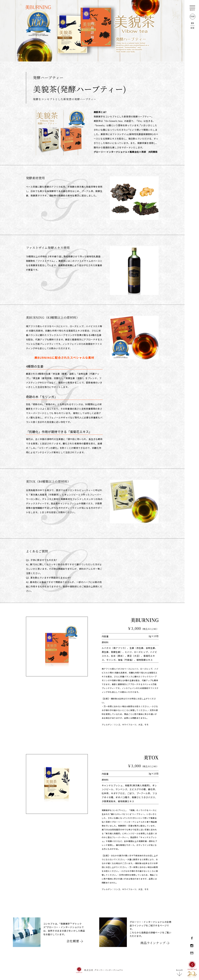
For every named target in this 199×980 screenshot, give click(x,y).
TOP (192, 17)
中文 (193, 28)
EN (193, 23)
